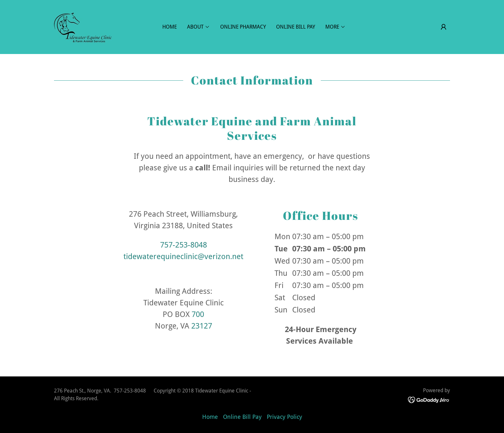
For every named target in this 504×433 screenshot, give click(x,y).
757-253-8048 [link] (184, 245)
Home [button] (210, 417)
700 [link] (198, 314)
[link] (83, 27)
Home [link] (170, 27)
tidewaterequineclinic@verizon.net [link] (183, 257)
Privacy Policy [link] (284, 417)
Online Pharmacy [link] (243, 27)
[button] (444, 27)
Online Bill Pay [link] (296, 27)
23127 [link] (202, 326)
